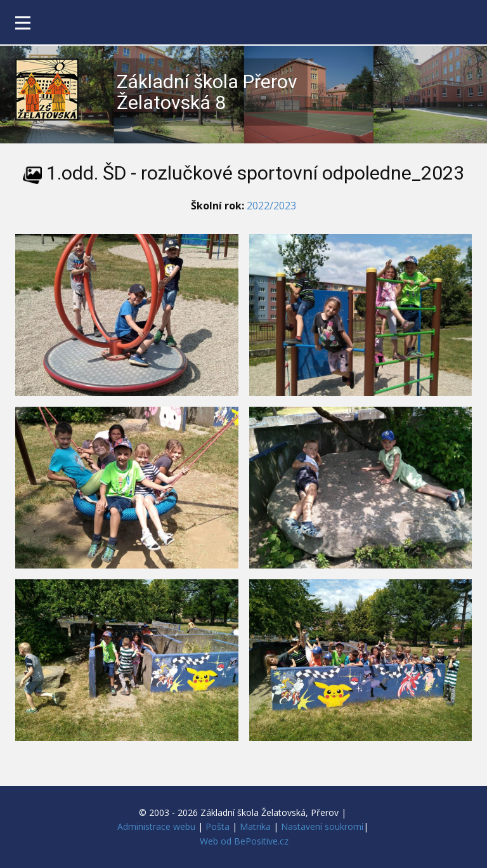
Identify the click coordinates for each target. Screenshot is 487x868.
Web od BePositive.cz (244, 841)
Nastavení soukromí (322, 826)
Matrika (255, 826)
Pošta (218, 826)
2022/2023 (271, 206)
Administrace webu (156, 826)
